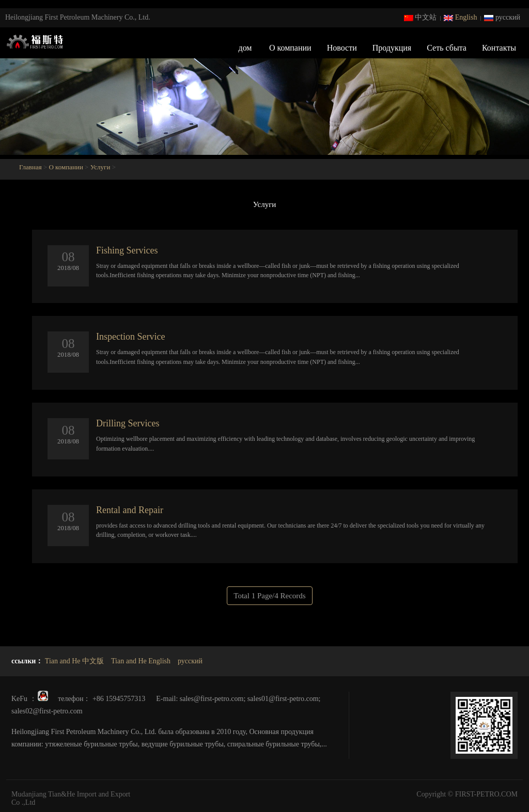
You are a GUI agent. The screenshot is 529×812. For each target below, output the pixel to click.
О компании (290, 48)
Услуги (100, 167)
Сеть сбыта (447, 48)
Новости (342, 48)
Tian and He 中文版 (74, 661)
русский (502, 17)
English (460, 17)
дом (245, 48)
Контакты (499, 48)
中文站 (421, 17)
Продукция (392, 48)
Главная (31, 167)
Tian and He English (141, 661)
